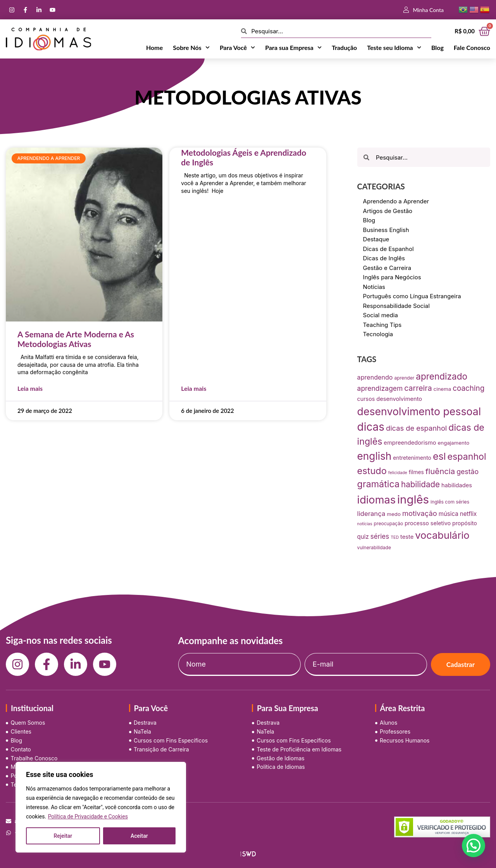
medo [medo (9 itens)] (394, 514)
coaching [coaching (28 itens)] (468, 388)
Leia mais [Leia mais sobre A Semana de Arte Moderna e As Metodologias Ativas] (30, 388)
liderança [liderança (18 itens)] (371, 514)
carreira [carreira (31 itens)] (418, 388)
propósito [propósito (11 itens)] (465, 523)
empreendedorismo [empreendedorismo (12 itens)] (410, 443)
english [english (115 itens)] (375, 456)
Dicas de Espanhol (388, 249)
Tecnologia (378, 334)
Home (154, 47)
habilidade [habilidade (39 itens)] (420, 484)
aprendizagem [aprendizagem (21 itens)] (380, 388)
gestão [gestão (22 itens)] (468, 472)
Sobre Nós (191, 48)
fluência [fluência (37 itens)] (440, 471)
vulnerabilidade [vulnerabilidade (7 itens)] (374, 547)
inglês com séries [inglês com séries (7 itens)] (450, 502)
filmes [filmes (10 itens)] (416, 472)
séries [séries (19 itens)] (380, 536)
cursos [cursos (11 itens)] (366, 399)
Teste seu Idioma (394, 48)
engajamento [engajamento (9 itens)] (454, 443)
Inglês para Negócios (392, 277)
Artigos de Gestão (388, 211)
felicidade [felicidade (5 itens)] (398, 473)
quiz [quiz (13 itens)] (363, 537)
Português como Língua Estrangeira (412, 296)
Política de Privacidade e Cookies (88, 816)
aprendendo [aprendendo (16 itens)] (375, 377)
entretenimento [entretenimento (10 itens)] (412, 458)
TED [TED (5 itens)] (395, 537)
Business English (386, 230)
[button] (474, 846)
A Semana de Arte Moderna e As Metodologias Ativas (76, 339)
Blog (437, 47)
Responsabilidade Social (396, 306)
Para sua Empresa (293, 48)
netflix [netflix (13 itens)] (468, 514)
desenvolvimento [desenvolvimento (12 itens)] (399, 399)
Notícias (374, 287)
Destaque (376, 239)
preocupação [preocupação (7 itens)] (389, 523)
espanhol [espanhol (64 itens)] (467, 457)
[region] (101, 807)
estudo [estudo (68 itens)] (372, 471)
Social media (381, 315)
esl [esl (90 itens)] (439, 456)
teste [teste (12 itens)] (407, 537)
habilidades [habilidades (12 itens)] (457, 485)
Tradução (344, 47)
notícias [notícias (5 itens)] (365, 524)
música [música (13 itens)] (449, 514)
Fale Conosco (472, 47)
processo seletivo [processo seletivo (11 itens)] (428, 523)
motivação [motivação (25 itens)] (420, 513)
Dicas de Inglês (384, 258)
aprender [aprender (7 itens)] (405, 378)
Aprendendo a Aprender (396, 201)
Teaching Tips (382, 325)
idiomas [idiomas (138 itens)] (376, 500)
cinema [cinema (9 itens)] (443, 389)
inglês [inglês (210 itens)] (413, 499)
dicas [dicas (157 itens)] (371, 427)
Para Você (237, 48)
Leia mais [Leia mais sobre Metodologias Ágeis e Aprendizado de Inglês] (194, 388)
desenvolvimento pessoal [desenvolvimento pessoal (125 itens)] (419, 411)
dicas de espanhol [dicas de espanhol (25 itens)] (416, 428)
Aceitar (139, 836)
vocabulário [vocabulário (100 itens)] (442, 535)
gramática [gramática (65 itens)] (378, 484)
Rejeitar (63, 836)
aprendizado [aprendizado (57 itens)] (442, 376)
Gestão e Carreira (387, 268)
